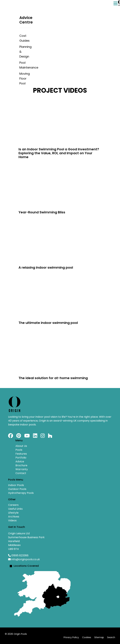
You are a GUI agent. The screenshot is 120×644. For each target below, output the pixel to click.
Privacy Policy (71, 637)
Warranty (22, 469)
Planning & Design (25, 52)
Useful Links (15, 509)
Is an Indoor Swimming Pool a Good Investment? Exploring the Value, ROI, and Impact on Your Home (59, 153)
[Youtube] (27, 437)
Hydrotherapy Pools (21, 493)
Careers (13, 505)
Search (111, 637)
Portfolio (21, 458)
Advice (20, 461)
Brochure (21, 465)
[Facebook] (11, 437)
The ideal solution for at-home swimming (53, 378)
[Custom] (50, 437)
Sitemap (99, 637)
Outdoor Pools (17, 489)
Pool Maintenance (25, 65)
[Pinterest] (19, 437)
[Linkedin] (35, 437)
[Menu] (116, 7)
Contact (21, 473)
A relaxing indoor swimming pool (46, 267)
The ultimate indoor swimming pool (48, 323)
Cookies (87, 637)
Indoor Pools (16, 485)
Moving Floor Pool (25, 78)
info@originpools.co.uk (26, 559)
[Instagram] (43, 437)
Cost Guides (24, 38)
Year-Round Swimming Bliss (42, 212)
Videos (12, 520)
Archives (14, 517)
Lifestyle (13, 513)
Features (21, 454)
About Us (21, 446)
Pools (19, 450)
